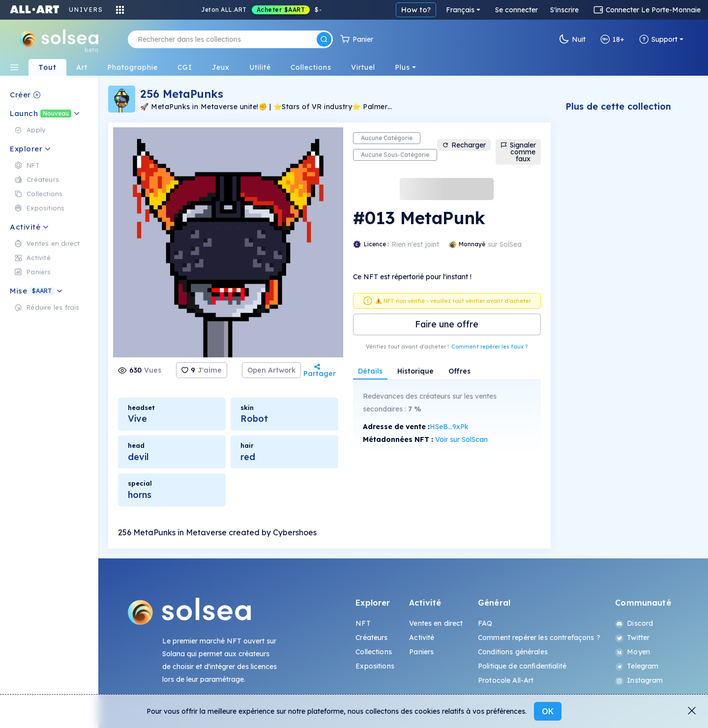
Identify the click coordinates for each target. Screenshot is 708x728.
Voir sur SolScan (461, 439)
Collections (374, 652)
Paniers (421, 652)
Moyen (633, 652)
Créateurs (371, 638)
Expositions (375, 666)
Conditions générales (513, 652)
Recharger (464, 145)
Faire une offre (447, 324)
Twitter (632, 638)
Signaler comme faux (518, 152)
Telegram (637, 666)
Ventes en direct (436, 623)
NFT (363, 623)
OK (548, 711)
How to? (533, 10)
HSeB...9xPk (449, 427)
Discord (634, 623)
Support (658, 39)
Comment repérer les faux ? (489, 347)
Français (577, 10)
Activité (422, 638)
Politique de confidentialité (522, 666)
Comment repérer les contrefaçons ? (539, 638)
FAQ (485, 623)
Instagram (639, 680)
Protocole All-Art (506, 680)
